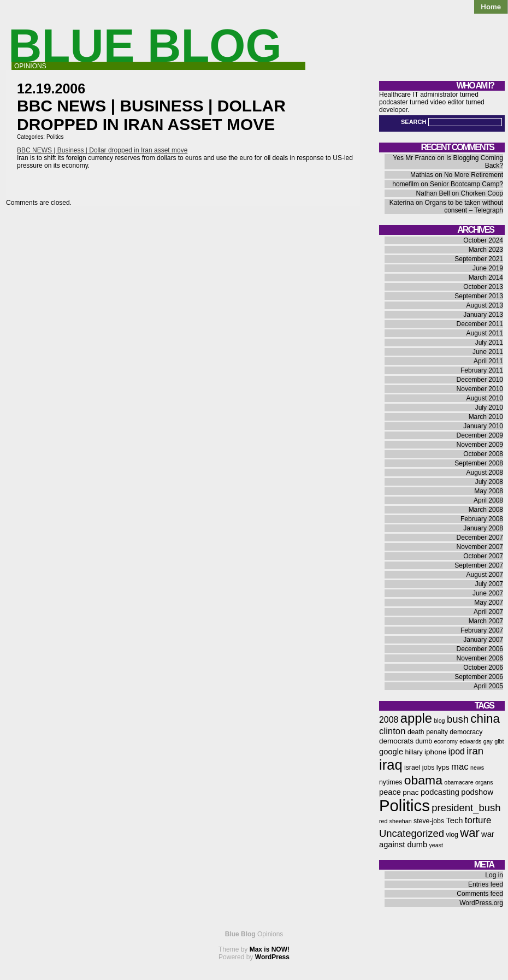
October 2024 (483, 240)
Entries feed (486, 884)
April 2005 (488, 686)
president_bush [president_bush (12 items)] (466, 808)
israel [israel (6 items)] (412, 768)
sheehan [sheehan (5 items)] (401, 821)
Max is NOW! (270, 949)
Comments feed (480, 894)
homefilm (406, 184)
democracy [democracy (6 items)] (466, 732)
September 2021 (479, 259)
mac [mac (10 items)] (460, 767)
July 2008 (489, 482)
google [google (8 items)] (391, 752)
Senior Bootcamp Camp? (466, 184)
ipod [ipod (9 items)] (457, 751)
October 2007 (483, 556)
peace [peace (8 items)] (390, 792)
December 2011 (480, 324)
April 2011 (488, 361)
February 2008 (482, 519)
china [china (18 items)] (485, 719)
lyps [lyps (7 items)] (443, 767)
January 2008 (483, 528)
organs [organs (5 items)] (484, 782)
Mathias (422, 175)
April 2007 (488, 612)
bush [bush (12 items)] (458, 719)
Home (491, 7)
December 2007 (480, 538)
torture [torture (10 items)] (478, 820)
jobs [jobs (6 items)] (429, 768)
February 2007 (482, 630)
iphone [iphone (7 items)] (436, 752)
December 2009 (480, 435)
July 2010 (489, 408)
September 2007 (479, 565)
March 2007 (486, 621)
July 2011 (489, 343)
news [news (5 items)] (477, 768)
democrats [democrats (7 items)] (396, 741)
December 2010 (480, 380)
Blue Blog (145, 46)
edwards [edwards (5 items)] (470, 741)
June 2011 (488, 352)
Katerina (402, 203)
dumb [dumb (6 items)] (424, 741)
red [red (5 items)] (383, 821)
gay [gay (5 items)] (488, 741)
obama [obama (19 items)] (423, 780)
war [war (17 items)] (469, 833)
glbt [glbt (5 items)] (499, 741)
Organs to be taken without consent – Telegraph (464, 206)
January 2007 (483, 640)
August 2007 (485, 575)
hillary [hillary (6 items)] (414, 752)
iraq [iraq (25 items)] (391, 765)
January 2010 (483, 426)
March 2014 (486, 278)
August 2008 (485, 473)
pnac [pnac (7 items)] (410, 792)
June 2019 (488, 268)
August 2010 (485, 398)
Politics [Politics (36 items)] (404, 805)
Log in (494, 875)
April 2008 (488, 500)
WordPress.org (481, 903)
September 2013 (479, 296)
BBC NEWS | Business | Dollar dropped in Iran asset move (102, 150)
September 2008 (479, 463)
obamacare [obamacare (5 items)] (459, 782)
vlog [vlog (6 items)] (452, 835)
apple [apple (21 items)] (416, 718)
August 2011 (485, 333)
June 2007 (488, 593)
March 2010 (486, 417)
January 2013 (483, 315)
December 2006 (480, 649)
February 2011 (482, 370)
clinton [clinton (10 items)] (392, 731)
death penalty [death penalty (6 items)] (428, 732)
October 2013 (483, 287)
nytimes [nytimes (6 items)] (391, 782)
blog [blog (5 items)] (439, 721)
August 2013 (485, 305)
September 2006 (479, 677)
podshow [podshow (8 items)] (477, 792)
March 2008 (486, 510)
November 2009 (480, 445)
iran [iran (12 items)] (475, 751)
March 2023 (486, 250)
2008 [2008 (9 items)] (389, 720)
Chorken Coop (482, 193)
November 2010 (480, 389)
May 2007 (489, 603)
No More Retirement (474, 175)
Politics (55, 137)
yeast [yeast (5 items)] (436, 845)
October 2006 (483, 668)
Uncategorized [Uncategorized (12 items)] (412, 833)
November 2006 (480, 658)
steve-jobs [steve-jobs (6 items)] (429, 821)
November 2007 (480, 547)
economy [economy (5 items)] (446, 741)
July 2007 (489, 584)
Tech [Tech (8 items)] (454, 820)
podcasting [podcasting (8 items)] (440, 792)
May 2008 (489, 491)
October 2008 (483, 454)
